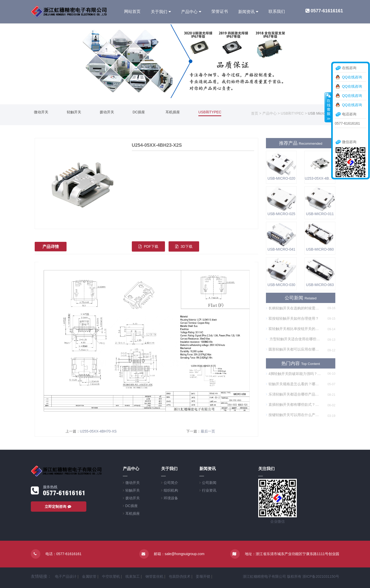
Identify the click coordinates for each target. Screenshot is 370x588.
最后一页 (208, 431)
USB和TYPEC (210, 112)
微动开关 (41, 112)
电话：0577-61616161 (63, 554)
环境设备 (171, 498)
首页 (255, 113)
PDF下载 (148, 246)
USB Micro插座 (320, 113)
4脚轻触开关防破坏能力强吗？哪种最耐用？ (294, 374)
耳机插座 (173, 112)
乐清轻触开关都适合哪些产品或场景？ (294, 394)
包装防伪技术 (180, 576)
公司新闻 (209, 483)
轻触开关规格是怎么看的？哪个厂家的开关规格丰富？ (294, 384)
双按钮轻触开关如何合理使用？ (292, 318)
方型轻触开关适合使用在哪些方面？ (294, 339)
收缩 (328, 107)
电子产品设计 (66, 576)
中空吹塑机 (111, 576)
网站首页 (132, 11)
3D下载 (184, 246)
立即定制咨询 (59, 507)
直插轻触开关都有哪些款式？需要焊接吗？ (294, 405)
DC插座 (139, 112)
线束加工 (133, 576)
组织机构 (171, 490)
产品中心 (189, 12)
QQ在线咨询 (352, 77)
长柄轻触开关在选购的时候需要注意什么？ (294, 308)
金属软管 (89, 576)
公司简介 (171, 483)
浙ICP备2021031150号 (321, 576)
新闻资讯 (246, 12)
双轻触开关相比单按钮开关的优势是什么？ (294, 329)
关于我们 (159, 12)
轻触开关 (74, 112)
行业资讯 (209, 490)
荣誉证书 (220, 11)
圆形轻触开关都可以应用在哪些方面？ (294, 349)
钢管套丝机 (154, 576)
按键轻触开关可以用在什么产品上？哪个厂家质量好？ (294, 415)
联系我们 (277, 11)
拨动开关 (107, 112)
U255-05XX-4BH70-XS (98, 431)
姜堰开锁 (203, 576)
